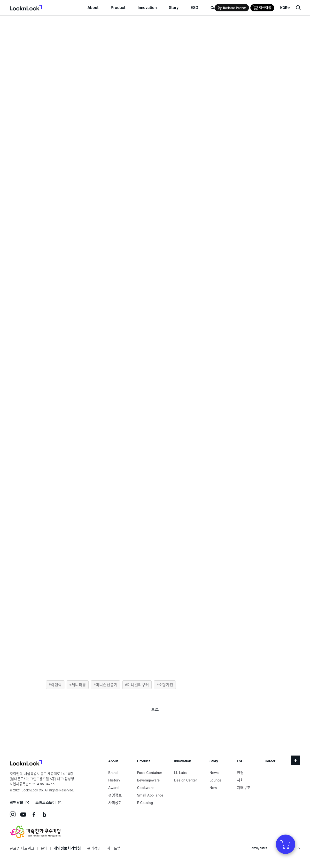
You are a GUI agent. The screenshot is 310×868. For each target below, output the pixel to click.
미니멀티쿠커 (138, 685)
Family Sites (258, 848)
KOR (284, 8)
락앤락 (56, 685)
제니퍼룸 (79, 685)
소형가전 (166, 685)
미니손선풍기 (107, 685)
